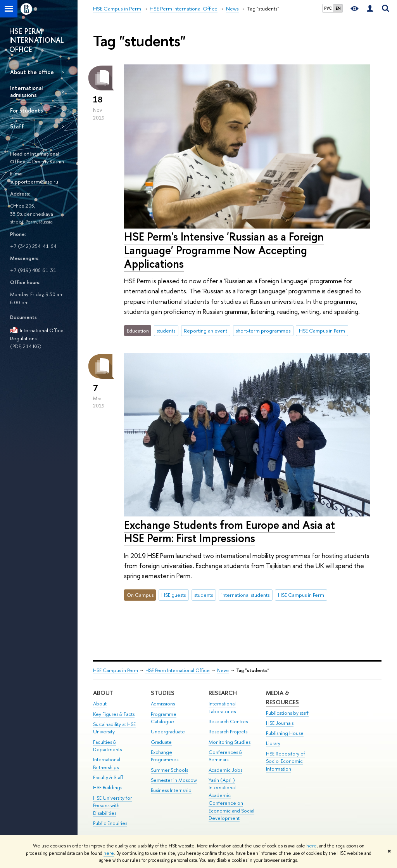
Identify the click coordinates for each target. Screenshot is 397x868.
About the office (32, 72)
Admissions (163, 704)
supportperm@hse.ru (34, 182)
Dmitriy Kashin (48, 161)
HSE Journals (280, 723)
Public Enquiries (110, 823)
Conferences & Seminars (225, 756)
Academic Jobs (225, 770)
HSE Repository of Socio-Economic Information (286, 761)
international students (245, 595)
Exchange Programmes (165, 756)
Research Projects (228, 732)
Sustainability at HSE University (114, 728)
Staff (17, 126)
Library (273, 743)
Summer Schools (169, 770)
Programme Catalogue (164, 718)
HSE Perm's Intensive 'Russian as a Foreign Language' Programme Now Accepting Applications (224, 250)
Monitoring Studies (230, 742)
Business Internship (171, 790)
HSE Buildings (108, 787)
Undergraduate (168, 732)
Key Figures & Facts (114, 714)
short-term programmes (263, 331)
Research (223, 693)
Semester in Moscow (174, 780)
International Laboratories (222, 708)
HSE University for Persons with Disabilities (112, 806)
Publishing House (285, 733)
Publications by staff (287, 713)
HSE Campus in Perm (322, 331)
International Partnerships (107, 763)
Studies (163, 693)
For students (27, 110)
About (103, 693)
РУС (328, 8)
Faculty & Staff (108, 777)
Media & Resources (282, 697)
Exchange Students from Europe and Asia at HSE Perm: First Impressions (230, 532)
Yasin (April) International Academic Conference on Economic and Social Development (231, 799)
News (223, 670)
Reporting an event (205, 331)
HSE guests (173, 595)
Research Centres (228, 722)
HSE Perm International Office (178, 670)
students (166, 331)
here (312, 846)
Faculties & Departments (107, 746)
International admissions (26, 91)
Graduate (161, 742)
